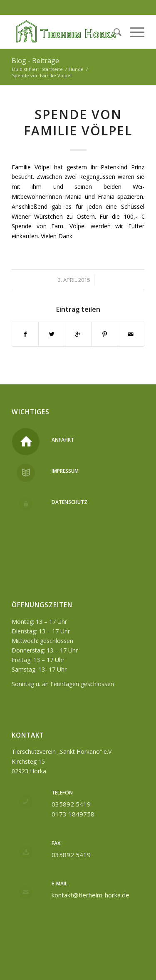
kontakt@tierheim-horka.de (90, 895)
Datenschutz (69, 502)
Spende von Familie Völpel (78, 122)
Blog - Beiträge (35, 61)
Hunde (76, 69)
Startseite (52, 69)
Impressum (65, 471)
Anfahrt (63, 440)
